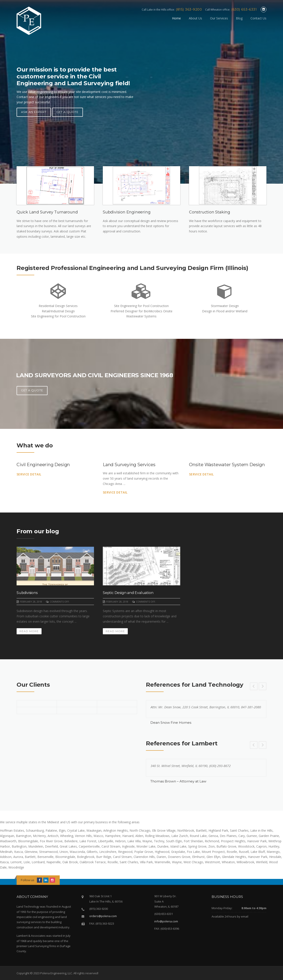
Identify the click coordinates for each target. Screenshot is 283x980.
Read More (29, 631)
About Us (195, 18)
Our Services (219, 18)
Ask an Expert (34, 112)
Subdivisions (27, 593)
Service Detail (29, 474)
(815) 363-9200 (189, 9)
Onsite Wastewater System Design (227, 465)
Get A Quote (67, 112)
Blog (239, 18)
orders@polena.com (103, 916)
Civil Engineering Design (43, 465)
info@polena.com (166, 921)
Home (176, 18)
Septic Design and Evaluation (128, 593)
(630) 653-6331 (244, 9)
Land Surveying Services (129, 465)
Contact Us (258, 18)
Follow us (27, 880)
